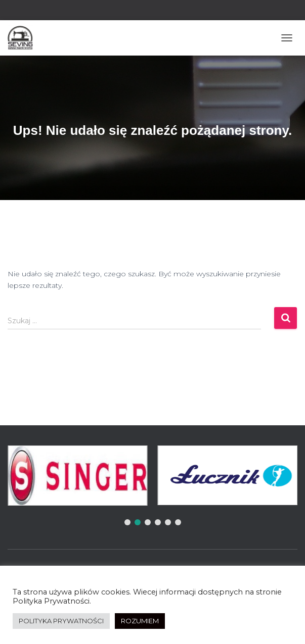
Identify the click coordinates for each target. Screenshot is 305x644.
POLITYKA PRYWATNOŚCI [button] (61, 621)
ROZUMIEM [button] (140, 621)
